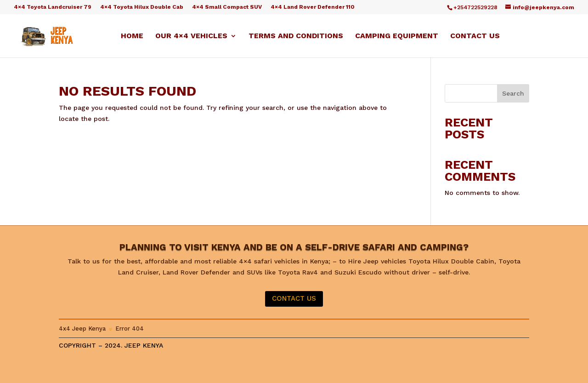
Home (132, 36)
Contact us (475, 36)
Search (513, 93)
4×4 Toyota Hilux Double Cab (142, 7)
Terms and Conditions (296, 36)
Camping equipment (397, 36)
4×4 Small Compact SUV (227, 7)
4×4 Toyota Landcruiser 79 (53, 7)
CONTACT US (294, 298)
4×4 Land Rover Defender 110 (313, 7)
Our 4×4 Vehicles (191, 36)
